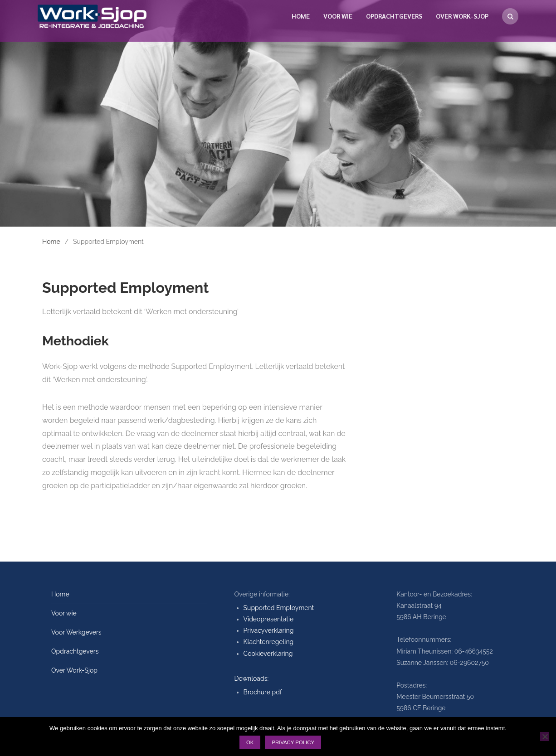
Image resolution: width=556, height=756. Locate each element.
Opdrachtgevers (394, 16)
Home (301, 16)
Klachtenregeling (269, 642)
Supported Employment (279, 608)
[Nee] (545, 737)
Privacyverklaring (269, 630)
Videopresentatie (269, 619)
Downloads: (252, 678)
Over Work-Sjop (462, 16)
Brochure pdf (263, 692)
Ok (250, 742)
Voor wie (338, 16)
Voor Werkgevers (76, 632)
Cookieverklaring (268, 654)
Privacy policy (293, 742)
